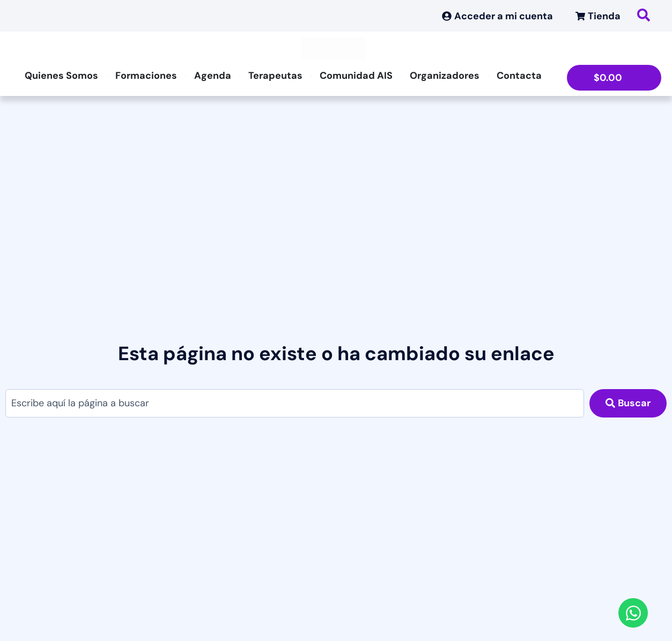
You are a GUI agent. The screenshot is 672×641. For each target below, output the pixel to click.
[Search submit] (628, 403)
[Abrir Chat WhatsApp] (633, 613)
